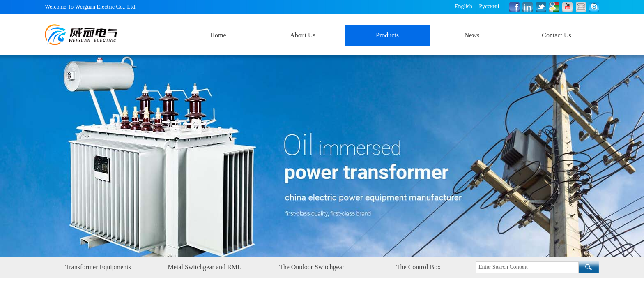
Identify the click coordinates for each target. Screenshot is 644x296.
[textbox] (527, 267)
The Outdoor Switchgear (312, 267)
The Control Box (419, 267)
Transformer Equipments (98, 267)
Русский (489, 7)
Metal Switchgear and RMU (205, 267)
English (463, 7)
